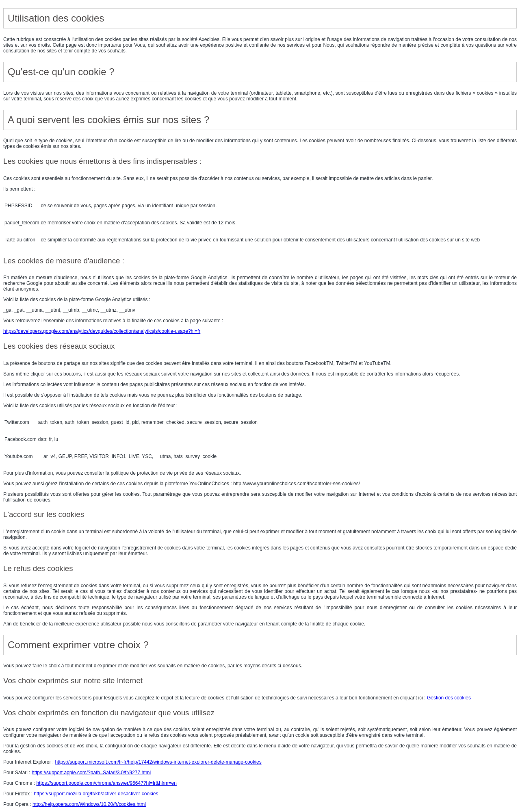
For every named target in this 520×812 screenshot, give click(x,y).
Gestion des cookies (449, 698)
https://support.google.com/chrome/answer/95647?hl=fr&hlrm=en (106, 783)
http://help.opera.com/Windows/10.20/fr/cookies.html (89, 804)
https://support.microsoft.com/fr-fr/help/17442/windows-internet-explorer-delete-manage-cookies (158, 762)
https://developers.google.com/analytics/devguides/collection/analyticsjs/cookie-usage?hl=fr (102, 331)
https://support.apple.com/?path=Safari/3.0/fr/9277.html (91, 773)
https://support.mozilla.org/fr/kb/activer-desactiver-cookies (96, 794)
